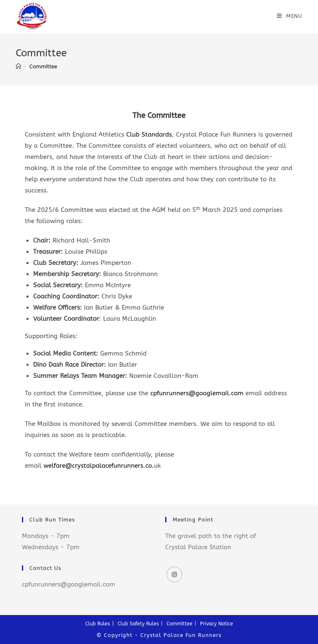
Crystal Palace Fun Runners (181, 635)
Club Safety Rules (138, 624)
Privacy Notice (217, 624)
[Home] (18, 66)
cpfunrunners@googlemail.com (197, 393)
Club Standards (149, 135)
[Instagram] (174, 574)
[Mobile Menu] (290, 16)
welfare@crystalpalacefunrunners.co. (99, 466)
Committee (179, 624)
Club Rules (98, 624)
